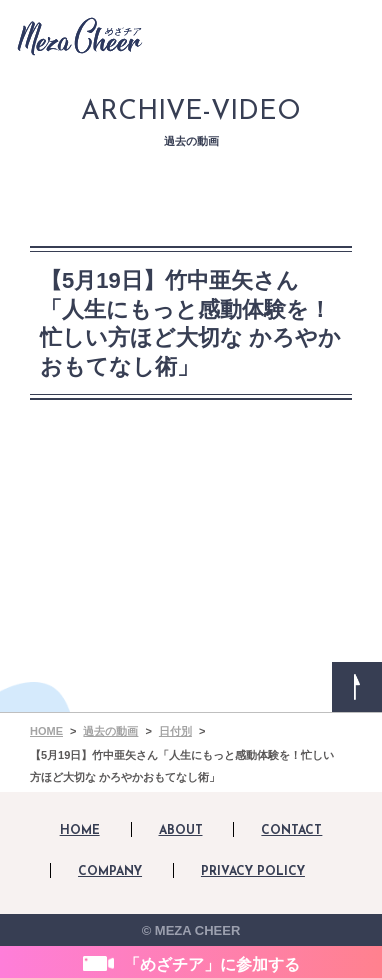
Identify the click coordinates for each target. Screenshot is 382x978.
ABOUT (181, 831)
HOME (80, 831)
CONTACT (291, 831)
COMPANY (110, 872)
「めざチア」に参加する (212, 964)
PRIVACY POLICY (253, 872)
